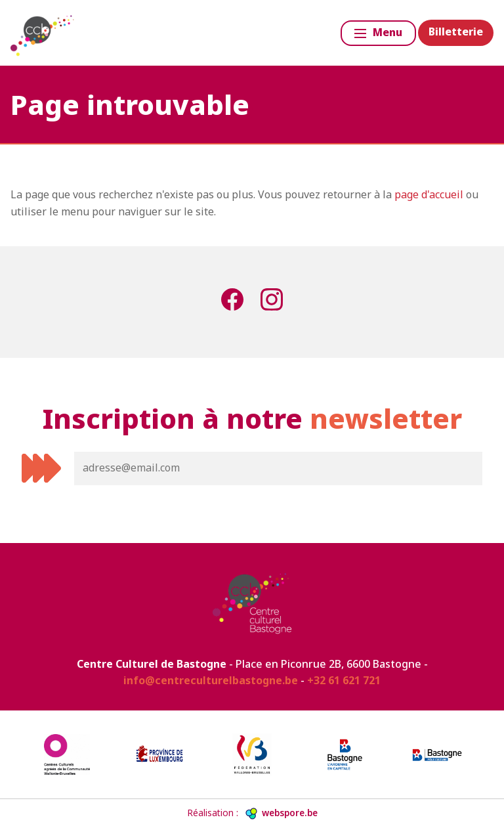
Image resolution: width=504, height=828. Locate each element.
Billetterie (456, 32)
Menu (378, 32)
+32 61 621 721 (344, 680)
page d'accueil (429, 194)
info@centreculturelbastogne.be (211, 680)
